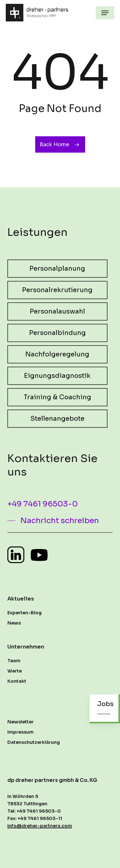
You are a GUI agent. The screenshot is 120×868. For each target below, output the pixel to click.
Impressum (20, 732)
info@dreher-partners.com (40, 826)
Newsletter (20, 722)
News (14, 623)
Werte (15, 671)
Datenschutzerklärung (34, 742)
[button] (105, 13)
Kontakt (17, 681)
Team (14, 661)
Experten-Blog (24, 613)
